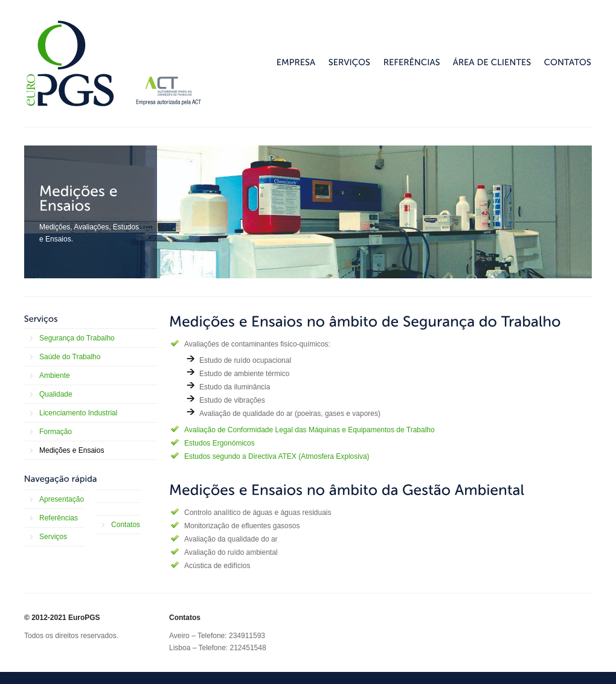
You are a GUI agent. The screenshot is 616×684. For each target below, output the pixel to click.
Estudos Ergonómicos (220, 443)
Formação (56, 432)
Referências (59, 518)
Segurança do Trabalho (77, 338)
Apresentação (62, 499)
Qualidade (56, 394)
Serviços (53, 537)
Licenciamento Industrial (78, 413)
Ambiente (55, 376)
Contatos (126, 525)
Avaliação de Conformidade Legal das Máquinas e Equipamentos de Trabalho (310, 430)
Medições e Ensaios (72, 450)
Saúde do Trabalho (70, 357)
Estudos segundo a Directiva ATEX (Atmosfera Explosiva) (277, 456)
